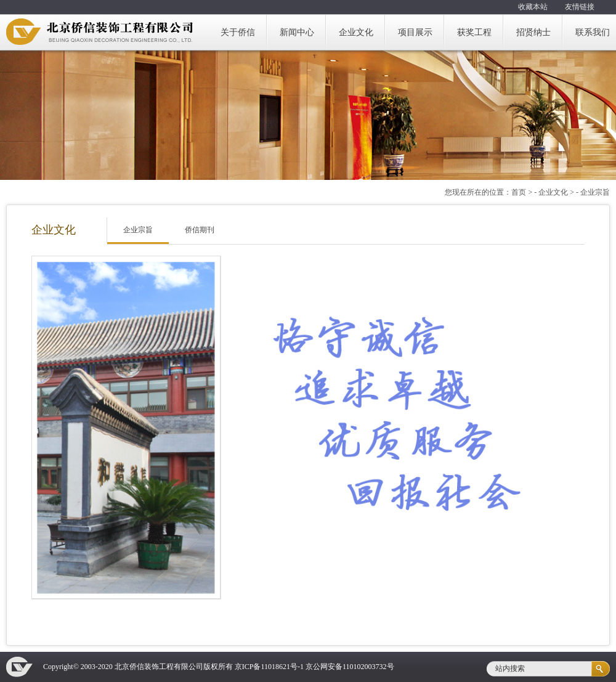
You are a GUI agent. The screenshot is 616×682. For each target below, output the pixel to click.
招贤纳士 (533, 32)
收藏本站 (533, 7)
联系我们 (593, 32)
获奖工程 (474, 32)
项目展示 (415, 32)
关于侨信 (238, 32)
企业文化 (356, 32)
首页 (519, 192)
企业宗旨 (138, 230)
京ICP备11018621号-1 (269, 667)
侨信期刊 (200, 230)
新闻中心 (297, 32)
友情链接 (580, 7)
